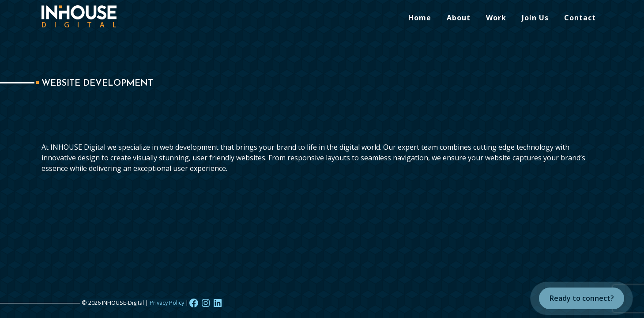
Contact (580, 18)
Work (496, 18)
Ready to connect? (582, 298)
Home (420, 18)
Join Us (535, 18)
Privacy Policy (167, 303)
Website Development (97, 83)
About (459, 18)
